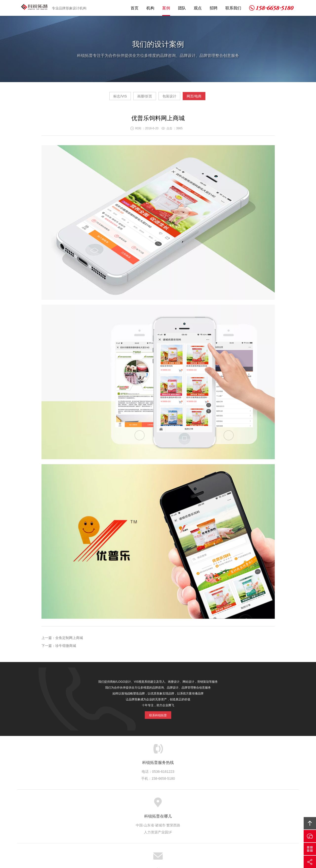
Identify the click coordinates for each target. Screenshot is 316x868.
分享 (310, 862)
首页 (135, 8)
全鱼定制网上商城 (69, 640)
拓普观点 (178, 804)
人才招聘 (198, 804)
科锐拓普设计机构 (35, 8)
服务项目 (117, 804)
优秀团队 (158, 804)
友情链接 (239, 804)
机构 (150, 8)
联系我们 (233, 8)
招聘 (214, 8)
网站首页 (76, 804)
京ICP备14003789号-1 (195, 837)
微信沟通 (310, 849)
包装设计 (174, 98)
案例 (166, 8)
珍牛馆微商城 (66, 648)
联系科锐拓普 (158, 711)
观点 (198, 8)
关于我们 (96, 804)
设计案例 (137, 804)
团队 (182, 8)
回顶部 (310, 823)
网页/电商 (208, 98)
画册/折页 (140, 98)
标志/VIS (106, 98)
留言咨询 (310, 836)
